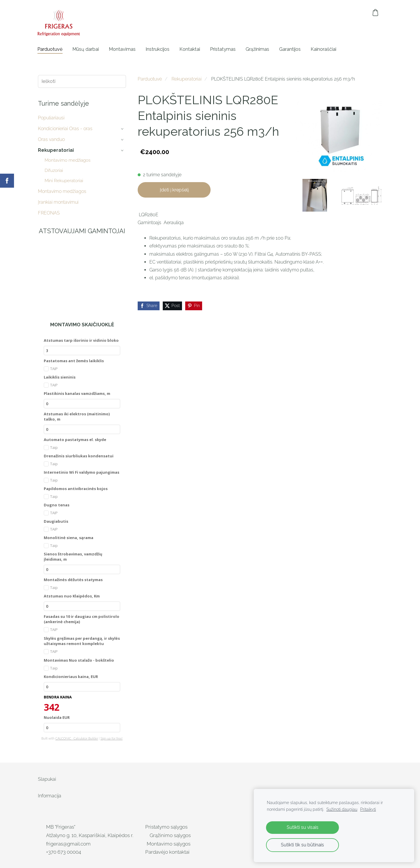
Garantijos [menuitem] (290, 49)
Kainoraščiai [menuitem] (324, 49)
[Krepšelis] (375, 13)
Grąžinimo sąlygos (170, 835)
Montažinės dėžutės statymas (73, 580)
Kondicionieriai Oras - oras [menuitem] (65, 129)
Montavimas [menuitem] (123, 49)
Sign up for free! (111, 738)
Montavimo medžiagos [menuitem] (68, 160)
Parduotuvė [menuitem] (50, 49)
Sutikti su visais (303, 827)
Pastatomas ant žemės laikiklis (74, 361)
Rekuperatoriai (187, 79)
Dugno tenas (57, 505)
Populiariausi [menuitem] (51, 118)
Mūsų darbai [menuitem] (86, 49)
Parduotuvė (150, 79)
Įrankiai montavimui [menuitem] (58, 202)
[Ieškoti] (82, 81)
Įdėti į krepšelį (174, 190)
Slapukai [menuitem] (47, 779)
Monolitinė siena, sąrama (69, 538)
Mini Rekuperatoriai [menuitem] (64, 181)
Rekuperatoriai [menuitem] (56, 150)
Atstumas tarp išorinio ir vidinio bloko (81, 340)
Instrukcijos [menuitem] (158, 49)
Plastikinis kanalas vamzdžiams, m (77, 393)
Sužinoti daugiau (342, 809)
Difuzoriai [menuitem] (54, 170)
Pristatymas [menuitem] (223, 49)
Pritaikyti (368, 809)
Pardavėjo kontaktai (168, 852)
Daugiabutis (56, 521)
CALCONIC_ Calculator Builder (77, 738)
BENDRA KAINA (58, 697)
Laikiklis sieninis (60, 377)
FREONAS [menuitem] (49, 213)
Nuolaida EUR (57, 717)
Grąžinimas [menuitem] (258, 49)
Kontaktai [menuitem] (190, 49)
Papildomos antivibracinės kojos (76, 489)
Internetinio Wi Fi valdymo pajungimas (82, 472)
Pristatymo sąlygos (166, 827)
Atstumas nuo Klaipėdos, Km (72, 596)
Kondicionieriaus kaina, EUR (71, 677)
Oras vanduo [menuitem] (51, 139)
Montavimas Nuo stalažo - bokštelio (79, 660)
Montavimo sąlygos (169, 844)
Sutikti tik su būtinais (302, 845)
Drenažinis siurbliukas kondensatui (79, 456)
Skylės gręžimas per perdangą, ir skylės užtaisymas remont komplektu (82, 641)
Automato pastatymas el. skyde (75, 440)
